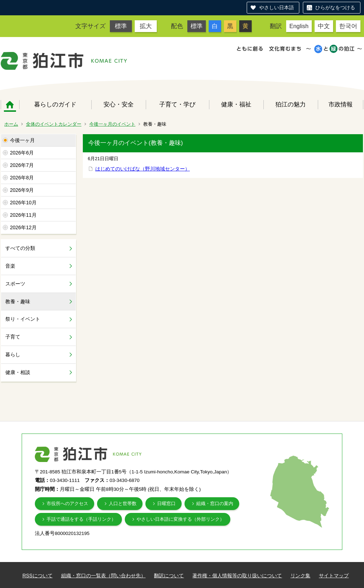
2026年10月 (23, 203)
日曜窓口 (166, 503)
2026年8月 (22, 178)
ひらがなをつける (335, 7)
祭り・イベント (23, 319)
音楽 (10, 266)
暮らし (13, 355)
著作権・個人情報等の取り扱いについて (237, 576)
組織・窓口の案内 (215, 503)
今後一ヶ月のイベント (112, 124)
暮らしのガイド (55, 104)
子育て (13, 337)
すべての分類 (20, 248)
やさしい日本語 (277, 7)
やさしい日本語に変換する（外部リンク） (180, 519)
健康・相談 (18, 372)
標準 (121, 26)
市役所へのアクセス (67, 503)
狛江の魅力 (291, 104)
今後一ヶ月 (22, 140)
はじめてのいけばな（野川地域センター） (143, 169)
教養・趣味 (18, 301)
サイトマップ (334, 576)
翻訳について (169, 576)
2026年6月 (22, 153)
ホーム (10, 105)
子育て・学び (177, 104)
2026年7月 (22, 165)
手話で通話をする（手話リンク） (81, 519)
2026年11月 (23, 215)
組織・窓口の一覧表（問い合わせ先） (103, 576)
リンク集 (300, 576)
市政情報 (341, 104)
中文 (324, 26)
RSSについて (38, 576)
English (299, 26)
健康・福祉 (236, 104)
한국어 (348, 26)
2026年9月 (22, 190)
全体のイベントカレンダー (54, 124)
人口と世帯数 (123, 503)
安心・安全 (119, 104)
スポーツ (15, 284)
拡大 (146, 26)
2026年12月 (23, 227)
